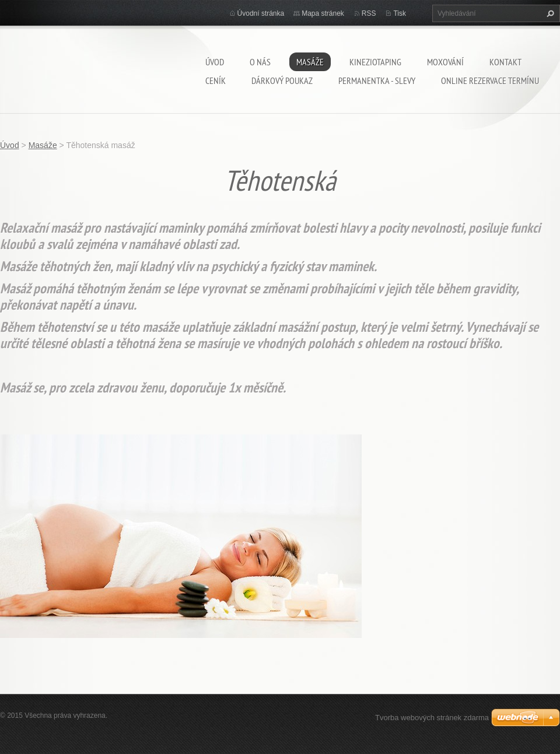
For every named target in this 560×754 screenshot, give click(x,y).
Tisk (400, 13)
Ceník (216, 80)
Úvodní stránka (261, 13)
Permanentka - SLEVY (377, 80)
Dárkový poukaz (282, 80)
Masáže (310, 62)
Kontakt (505, 62)
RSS (369, 13)
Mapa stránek (323, 13)
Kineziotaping (375, 62)
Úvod (215, 62)
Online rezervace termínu (490, 80)
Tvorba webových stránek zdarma (432, 718)
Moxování (445, 62)
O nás (260, 62)
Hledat (549, 13)
